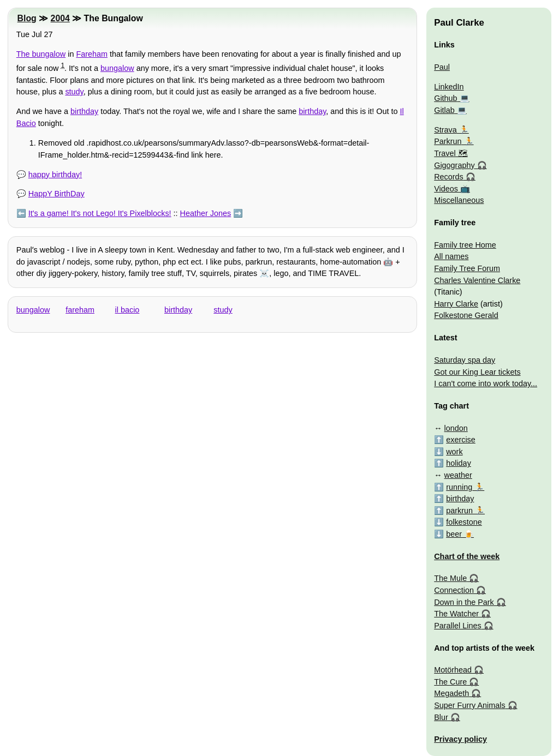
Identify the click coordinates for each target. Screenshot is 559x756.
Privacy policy (460, 739)
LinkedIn (449, 87)
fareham (80, 310)
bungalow (117, 68)
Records (449, 177)
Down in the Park (464, 602)
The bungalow (41, 54)
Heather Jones (206, 213)
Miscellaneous (459, 200)
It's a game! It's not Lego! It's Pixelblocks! (100, 213)
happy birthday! (55, 175)
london (456, 428)
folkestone (464, 522)
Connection (454, 590)
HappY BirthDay (57, 194)
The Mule (450, 578)
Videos (446, 189)
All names (451, 256)
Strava (445, 130)
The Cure (450, 682)
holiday (459, 463)
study (74, 92)
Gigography (454, 165)
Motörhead (453, 670)
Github (445, 98)
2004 (60, 18)
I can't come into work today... (486, 383)
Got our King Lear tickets (477, 372)
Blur (441, 717)
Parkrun (448, 141)
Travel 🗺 (451, 153)
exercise (461, 440)
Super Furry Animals (469, 705)
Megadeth (451, 693)
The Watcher (456, 614)
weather (458, 475)
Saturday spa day (465, 360)
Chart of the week (467, 556)
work (454, 452)
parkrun (459, 511)
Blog (27, 18)
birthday (84, 111)
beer (454, 534)
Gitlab (444, 110)
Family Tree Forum (467, 268)
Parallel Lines (457, 626)
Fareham (92, 54)
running (459, 487)
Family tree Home (465, 245)
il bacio (127, 310)
